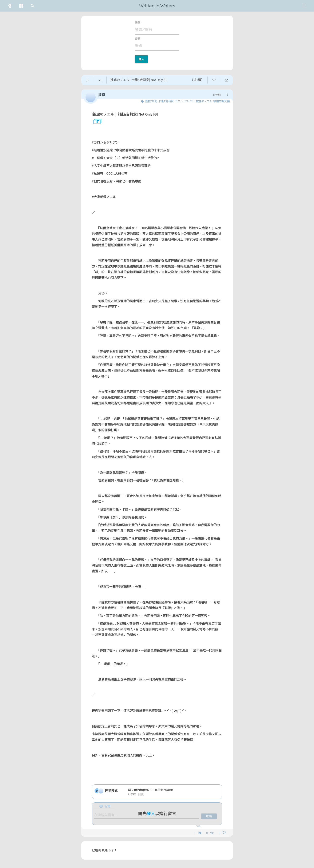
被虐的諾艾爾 (222, 101)
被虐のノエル (204, 101)
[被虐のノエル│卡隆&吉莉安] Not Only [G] (125, 114)
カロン (179, 101)
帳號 (138, 23)
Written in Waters (157, 6)
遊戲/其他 (151, 101)
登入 (141, 59)
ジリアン (189, 101)
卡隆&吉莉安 (166, 101)
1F (95, 122)
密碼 (138, 39)
